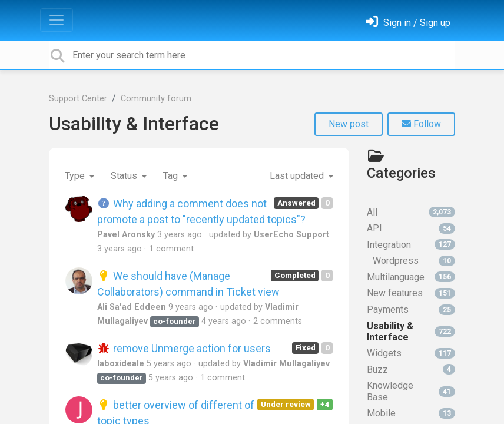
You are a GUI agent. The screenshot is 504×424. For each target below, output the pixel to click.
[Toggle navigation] (57, 20)
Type (76, 176)
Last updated (298, 176)
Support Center (78, 99)
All (411, 212)
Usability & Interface (134, 124)
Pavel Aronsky (126, 235)
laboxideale (121, 364)
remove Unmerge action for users (184, 348)
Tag (172, 176)
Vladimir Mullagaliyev (286, 364)
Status (125, 176)
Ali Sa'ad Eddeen (132, 307)
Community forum (156, 99)
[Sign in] (408, 23)
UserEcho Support (291, 235)
